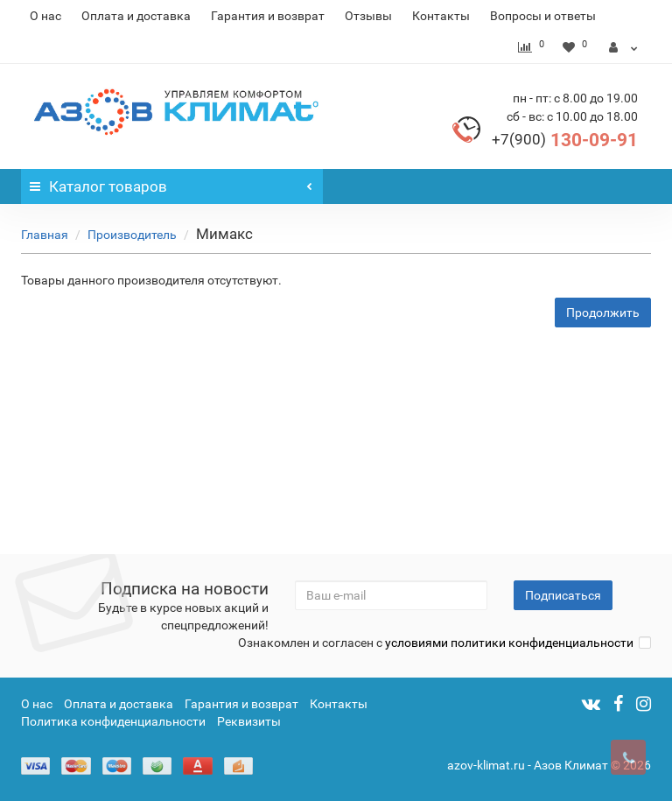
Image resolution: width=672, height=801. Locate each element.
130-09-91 (565, 140)
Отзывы (368, 16)
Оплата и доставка (136, 16)
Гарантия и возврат (268, 16)
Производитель (132, 235)
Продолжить (603, 313)
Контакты (441, 16)
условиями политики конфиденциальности (509, 643)
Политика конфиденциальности (113, 721)
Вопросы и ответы (543, 16)
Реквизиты (249, 721)
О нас (45, 16)
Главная (45, 235)
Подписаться (563, 595)
